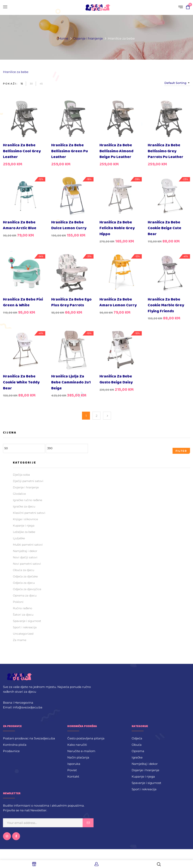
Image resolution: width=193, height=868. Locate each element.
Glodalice (19, 494)
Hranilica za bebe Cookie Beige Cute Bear (165, 228)
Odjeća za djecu (24, 583)
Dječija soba (21, 475)
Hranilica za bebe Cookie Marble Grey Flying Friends (166, 305)
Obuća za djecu (24, 570)
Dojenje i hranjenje (88, 38)
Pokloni (18, 602)
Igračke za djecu (24, 506)
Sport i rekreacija (25, 627)
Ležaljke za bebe (24, 532)
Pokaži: (10, 84)
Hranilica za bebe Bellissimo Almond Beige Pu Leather (116, 151)
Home (63, 38)
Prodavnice (11, 751)
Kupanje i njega (24, 526)
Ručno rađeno (23, 608)
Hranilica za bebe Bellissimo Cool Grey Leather (22, 151)
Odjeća (137, 738)
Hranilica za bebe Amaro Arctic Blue (20, 225)
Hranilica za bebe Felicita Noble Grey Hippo (117, 228)
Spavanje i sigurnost (27, 621)
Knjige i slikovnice (25, 519)
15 (22, 84)
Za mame (20, 640)
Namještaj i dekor (25, 551)
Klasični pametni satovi (29, 513)
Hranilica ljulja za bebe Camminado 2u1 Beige (71, 382)
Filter (181, 451)
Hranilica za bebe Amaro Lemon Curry (118, 302)
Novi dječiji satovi (25, 557)
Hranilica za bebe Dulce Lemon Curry (69, 225)
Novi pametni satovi (27, 564)
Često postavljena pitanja (86, 738)
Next (107, 416)
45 (41, 84)
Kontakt (73, 776)
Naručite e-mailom (81, 751)
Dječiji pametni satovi (28, 481)
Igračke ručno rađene (28, 500)
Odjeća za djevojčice (27, 589)
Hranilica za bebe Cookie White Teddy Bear (21, 382)
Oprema (138, 751)
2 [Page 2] (97, 416)
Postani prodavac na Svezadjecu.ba (29, 738)
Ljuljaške (19, 538)
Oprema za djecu (25, 595)
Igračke (137, 757)
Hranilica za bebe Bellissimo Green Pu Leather (70, 151)
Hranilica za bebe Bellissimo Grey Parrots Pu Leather (165, 151)
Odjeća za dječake (25, 576)
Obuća (137, 745)
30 (31, 84)
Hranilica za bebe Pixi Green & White (23, 302)
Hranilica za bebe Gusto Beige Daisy (116, 379)
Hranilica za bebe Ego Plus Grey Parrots (71, 302)
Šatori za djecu (23, 615)
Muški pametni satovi (28, 545)
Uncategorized (23, 634)
